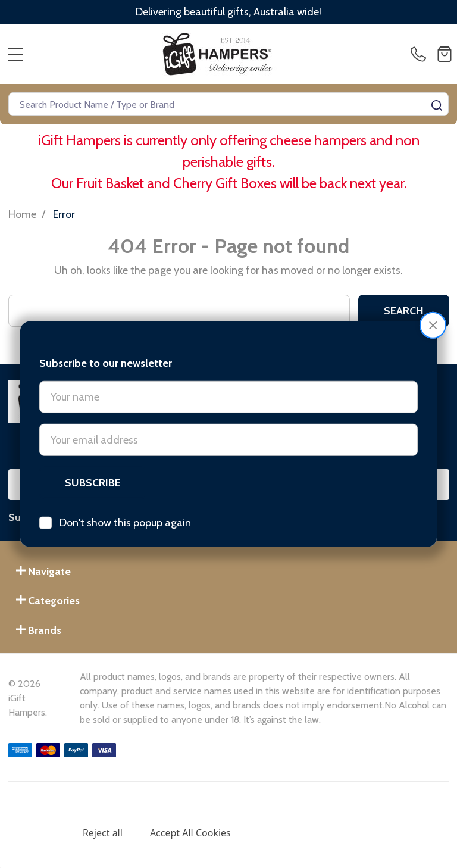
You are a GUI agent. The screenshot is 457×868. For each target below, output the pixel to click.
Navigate (43, 572)
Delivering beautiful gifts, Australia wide (227, 12)
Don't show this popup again (125, 502)
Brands (39, 630)
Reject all (103, 833)
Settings (37, 833)
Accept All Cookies (190, 833)
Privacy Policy (301, 807)
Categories (48, 601)
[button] (433, 305)
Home (22, 214)
